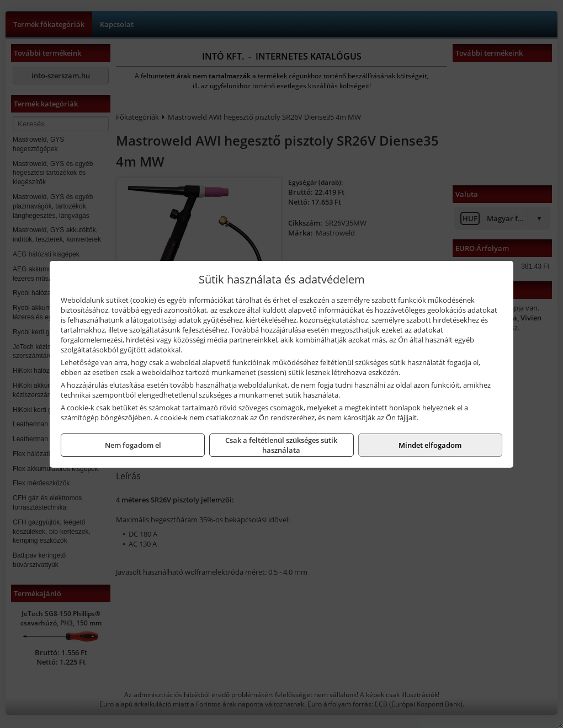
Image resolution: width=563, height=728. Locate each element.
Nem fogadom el (133, 445)
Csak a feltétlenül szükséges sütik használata (281, 445)
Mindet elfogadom (430, 445)
